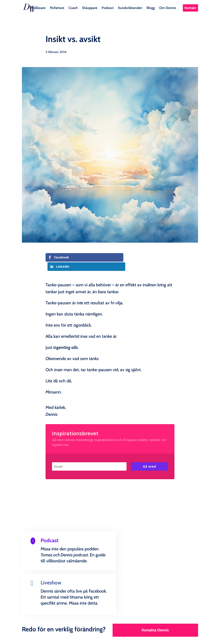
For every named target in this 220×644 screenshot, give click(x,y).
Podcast (108, 8)
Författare (57, 8)
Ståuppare (90, 8)
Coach (73, 8)
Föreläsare (38, 8)
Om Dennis (168, 8)
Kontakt (190, 8)
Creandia (120, 637)
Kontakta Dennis (155, 585)
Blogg (151, 8)
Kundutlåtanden (130, 8)
